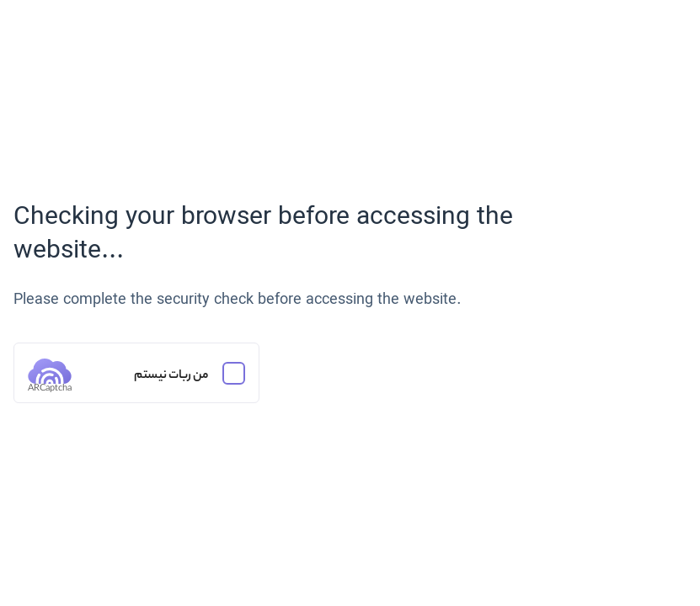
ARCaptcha (50, 389)
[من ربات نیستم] (136, 373)
